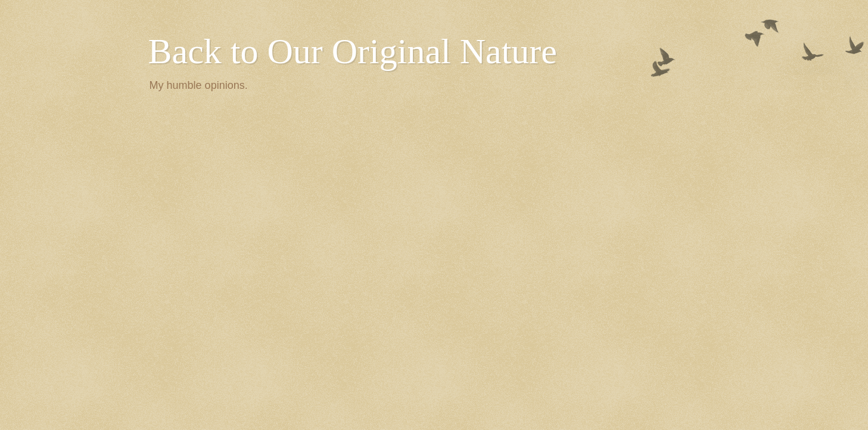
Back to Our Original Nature (353, 51)
